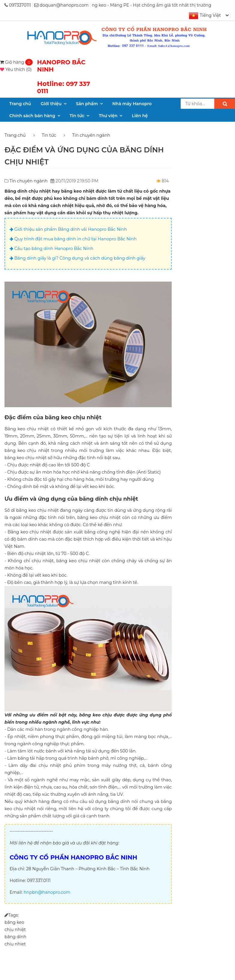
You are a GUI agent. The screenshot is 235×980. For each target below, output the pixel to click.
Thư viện (108, 116)
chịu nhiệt (15, 930)
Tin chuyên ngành (91, 135)
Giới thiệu (51, 104)
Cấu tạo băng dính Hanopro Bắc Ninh (51, 249)
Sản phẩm (87, 104)
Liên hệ (140, 116)
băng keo (14, 922)
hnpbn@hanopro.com (47, 892)
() (16, 69)
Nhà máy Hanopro (132, 104)
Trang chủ (20, 104)
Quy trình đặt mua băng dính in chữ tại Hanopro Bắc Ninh (73, 239)
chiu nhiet (15, 944)
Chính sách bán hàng (32, 116)
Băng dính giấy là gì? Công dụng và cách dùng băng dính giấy (77, 258)
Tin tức (77, 116)
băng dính (15, 937)
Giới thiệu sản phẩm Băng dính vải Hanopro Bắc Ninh (68, 229)
